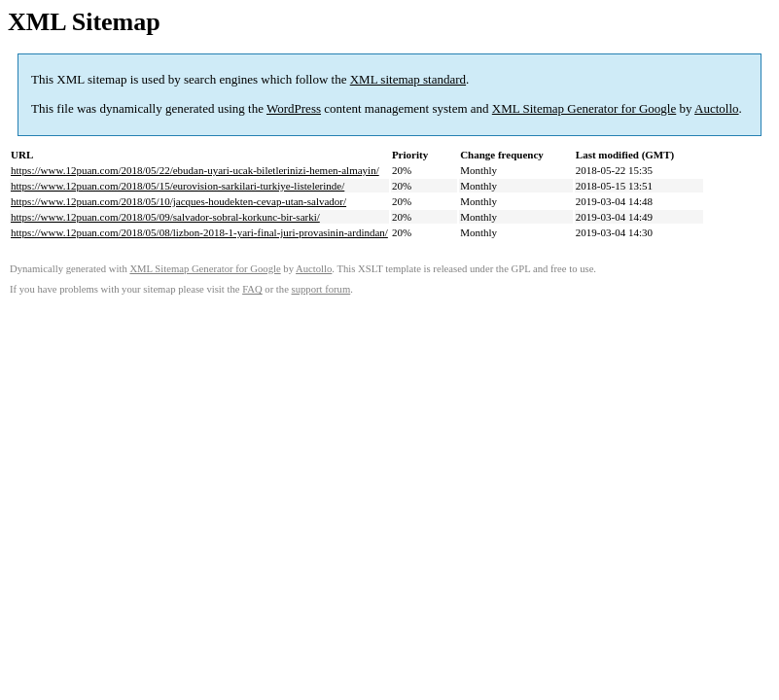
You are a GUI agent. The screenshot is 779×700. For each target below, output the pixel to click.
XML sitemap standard (408, 79)
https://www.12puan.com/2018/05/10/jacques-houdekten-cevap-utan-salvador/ (178, 201)
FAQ (252, 289)
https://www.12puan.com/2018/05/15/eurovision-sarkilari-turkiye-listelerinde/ (177, 186)
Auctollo (717, 108)
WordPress (294, 108)
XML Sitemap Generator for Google (584, 108)
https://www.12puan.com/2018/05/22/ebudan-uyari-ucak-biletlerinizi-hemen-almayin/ (195, 170)
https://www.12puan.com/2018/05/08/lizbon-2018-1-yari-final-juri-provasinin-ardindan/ (199, 232)
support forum (321, 289)
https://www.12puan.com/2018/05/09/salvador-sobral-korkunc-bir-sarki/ (165, 217)
